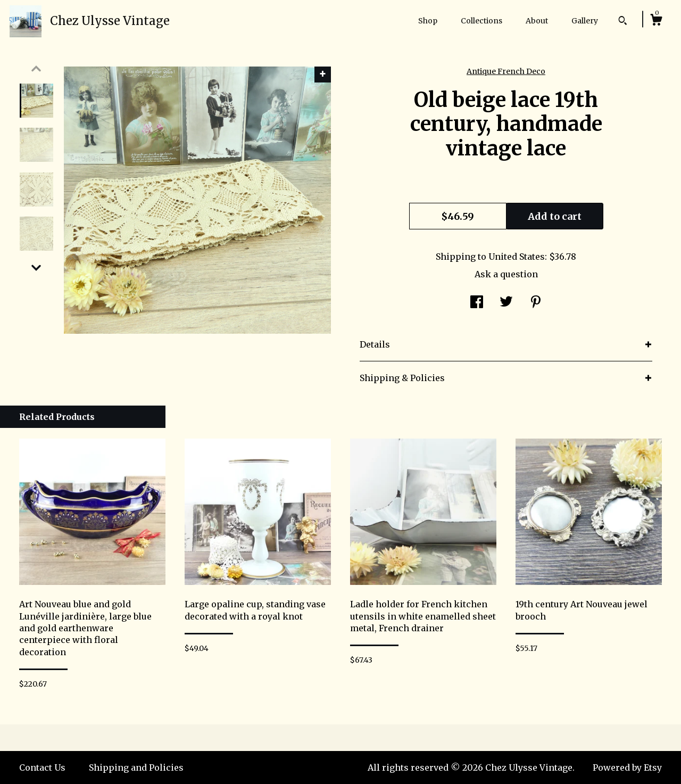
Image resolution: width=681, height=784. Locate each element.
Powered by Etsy (627, 768)
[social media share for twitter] (506, 303)
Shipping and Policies (136, 768)
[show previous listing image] (36, 69)
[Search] (623, 22)
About (537, 21)
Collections (481, 21)
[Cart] (656, 21)
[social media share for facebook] (477, 303)
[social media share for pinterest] (536, 303)
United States (517, 257)
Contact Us (42, 768)
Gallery (585, 21)
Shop (428, 21)
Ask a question (506, 274)
